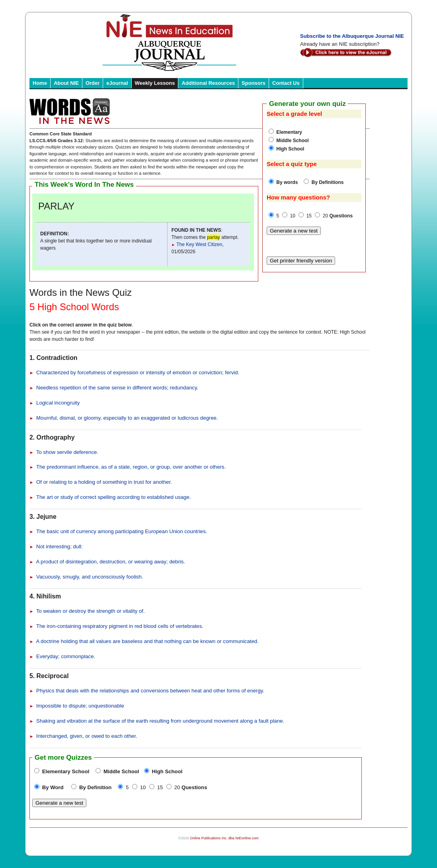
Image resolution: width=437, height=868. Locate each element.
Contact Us (286, 83)
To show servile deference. (64, 452)
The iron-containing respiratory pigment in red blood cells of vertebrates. (116, 626)
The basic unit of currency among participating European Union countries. (118, 531)
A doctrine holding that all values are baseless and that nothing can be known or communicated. (144, 641)
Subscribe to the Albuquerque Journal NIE (352, 36)
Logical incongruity (55, 403)
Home (40, 83)
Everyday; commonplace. (62, 656)
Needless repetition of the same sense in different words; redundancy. (114, 388)
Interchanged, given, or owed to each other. (83, 736)
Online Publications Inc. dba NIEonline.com (224, 838)
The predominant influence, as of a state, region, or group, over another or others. (128, 467)
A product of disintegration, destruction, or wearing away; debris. (107, 562)
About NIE (66, 83)
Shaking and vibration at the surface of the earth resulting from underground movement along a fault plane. (157, 721)
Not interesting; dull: (56, 546)
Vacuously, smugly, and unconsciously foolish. (86, 577)
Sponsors (254, 83)
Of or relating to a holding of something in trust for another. (101, 482)
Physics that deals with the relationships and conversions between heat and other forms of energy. (147, 691)
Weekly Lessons (155, 83)
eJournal (117, 83)
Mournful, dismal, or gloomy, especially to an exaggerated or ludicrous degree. (124, 418)
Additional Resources (208, 83)
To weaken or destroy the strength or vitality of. (87, 611)
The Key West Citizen (197, 244)
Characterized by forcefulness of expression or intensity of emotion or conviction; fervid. (134, 372)
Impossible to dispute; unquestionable (77, 706)
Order (93, 83)
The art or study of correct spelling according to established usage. (110, 497)
